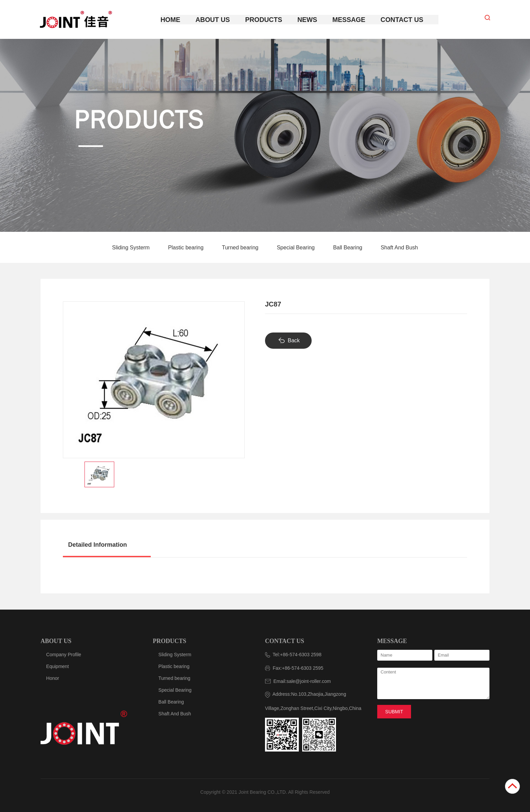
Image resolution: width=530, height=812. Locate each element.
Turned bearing (241, 248)
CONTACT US (285, 641)
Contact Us (397, 20)
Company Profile (64, 654)
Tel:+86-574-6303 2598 (293, 654)
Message (347, 20)
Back (294, 340)
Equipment (58, 666)
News (308, 20)
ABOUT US (56, 641)
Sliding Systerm (132, 248)
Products (266, 20)
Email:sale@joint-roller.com (298, 681)
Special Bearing (297, 248)
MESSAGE (392, 641)
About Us (218, 20)
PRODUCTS (170, 641)
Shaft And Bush (399, 248)
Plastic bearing (186, 248)
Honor (53, 678)
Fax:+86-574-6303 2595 (294, 668)
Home (178, 20)
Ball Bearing (348, 248)
